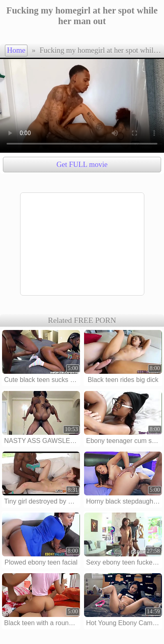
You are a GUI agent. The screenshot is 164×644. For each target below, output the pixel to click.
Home (16, 50)
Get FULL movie (82, 165)
